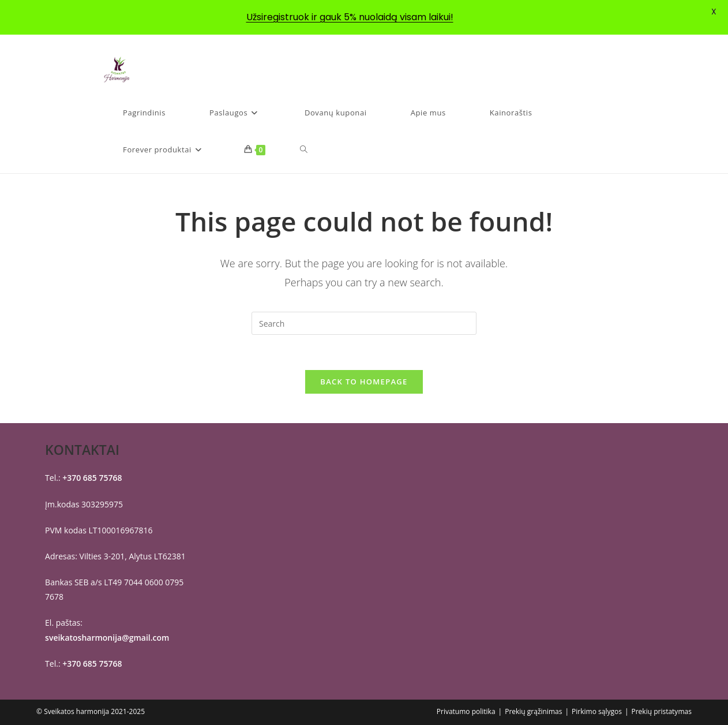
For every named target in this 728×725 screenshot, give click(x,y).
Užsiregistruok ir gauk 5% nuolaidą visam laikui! (350, 17)
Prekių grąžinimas (533, 711)
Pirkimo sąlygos (597, 711)
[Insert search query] (364, 323)
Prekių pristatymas (661, 711)
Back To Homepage (364, 382)
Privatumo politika (466, 711)
